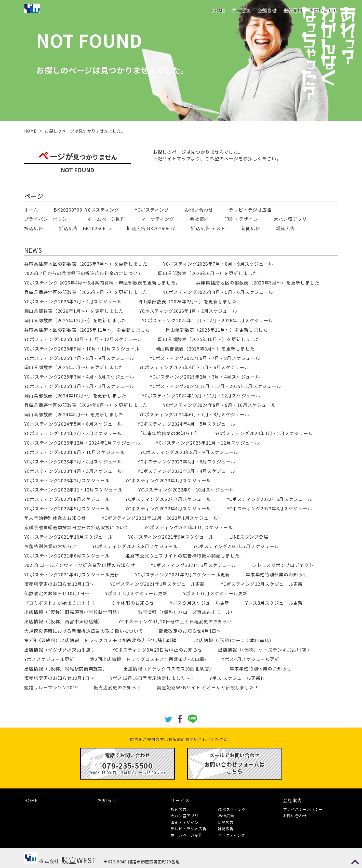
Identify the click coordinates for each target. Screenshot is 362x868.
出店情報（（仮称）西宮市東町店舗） (64, 621)
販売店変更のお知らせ (118, 687)
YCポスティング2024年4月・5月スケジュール (186, 424)
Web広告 (226, 816)
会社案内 (293, 10)
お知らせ (267, 10)
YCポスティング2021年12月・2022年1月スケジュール (160, 518)
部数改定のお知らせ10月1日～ (57, 593)
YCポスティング (152, 210)
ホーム (31, 210)
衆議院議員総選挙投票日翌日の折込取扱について (77, 527)
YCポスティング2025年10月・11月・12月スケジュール (83, 339)
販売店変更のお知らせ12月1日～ (59, 584)
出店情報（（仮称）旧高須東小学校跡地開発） (73, 612)
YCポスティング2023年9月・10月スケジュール (75, 452)
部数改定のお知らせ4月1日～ (190, 631)
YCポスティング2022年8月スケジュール (67, 499)
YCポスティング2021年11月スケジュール (189, 527)
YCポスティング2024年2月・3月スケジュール (73, 433)
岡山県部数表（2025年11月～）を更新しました (217, 330)
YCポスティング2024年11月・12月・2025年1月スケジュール (215, 386)
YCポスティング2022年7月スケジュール (168, 499)
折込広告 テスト (208, 228)
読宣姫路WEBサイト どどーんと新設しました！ (208, 687)
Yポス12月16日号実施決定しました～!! (152, 678)
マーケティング (158, 219)
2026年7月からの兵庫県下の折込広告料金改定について (83, 273)
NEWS (33, 250)
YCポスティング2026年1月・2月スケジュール (188, 311)
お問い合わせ (324, 10)
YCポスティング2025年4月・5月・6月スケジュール (194, 367)
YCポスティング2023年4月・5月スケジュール (73, 471)
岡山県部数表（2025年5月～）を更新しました (74, 367)
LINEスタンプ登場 (249, 537)
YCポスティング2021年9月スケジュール (171, 537)
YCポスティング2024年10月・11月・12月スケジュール (201, 396)
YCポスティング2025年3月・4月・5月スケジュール (79, 377)
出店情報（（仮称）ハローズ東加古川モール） (186, 612)
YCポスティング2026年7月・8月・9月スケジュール (218, 264)
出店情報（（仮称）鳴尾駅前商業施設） (66, 669)
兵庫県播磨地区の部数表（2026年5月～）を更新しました (258, 283)
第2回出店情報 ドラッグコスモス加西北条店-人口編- (148, 659)
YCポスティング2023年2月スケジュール (67, 480)
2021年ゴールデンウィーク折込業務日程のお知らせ (80, 565)
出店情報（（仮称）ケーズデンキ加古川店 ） (265, 650)
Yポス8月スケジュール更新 (274, 603)
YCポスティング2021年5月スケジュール (194, 565)
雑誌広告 (285, 228)
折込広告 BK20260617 (151, 228)
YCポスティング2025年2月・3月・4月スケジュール (205, 377)
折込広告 (34, 228)
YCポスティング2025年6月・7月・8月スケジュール (205, 358)
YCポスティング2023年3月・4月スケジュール (186, 471)
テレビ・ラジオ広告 (250, 210)
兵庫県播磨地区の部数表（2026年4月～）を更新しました (86, 292)
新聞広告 (251, 228)
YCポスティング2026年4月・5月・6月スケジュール (218, 292)
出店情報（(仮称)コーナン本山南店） (234, 640)
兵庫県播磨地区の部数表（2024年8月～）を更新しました (86, 405)
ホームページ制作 (106, 219)
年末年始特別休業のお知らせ (55, 518)
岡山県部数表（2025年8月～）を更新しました (205, 349)
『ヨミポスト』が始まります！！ (60, 603)
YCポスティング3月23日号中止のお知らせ (158, 650)
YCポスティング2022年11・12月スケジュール (73, 490)
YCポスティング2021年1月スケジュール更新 (158, 584)
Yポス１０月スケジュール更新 (215, 593)
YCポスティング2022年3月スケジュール (270, 508)
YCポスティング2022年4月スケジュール (168, 508)
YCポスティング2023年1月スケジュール (168, 480)
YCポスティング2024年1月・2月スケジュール (264, 433)
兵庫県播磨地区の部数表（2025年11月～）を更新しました (87, 330)
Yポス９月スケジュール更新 (200, 603)
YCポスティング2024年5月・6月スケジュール (73, 424)
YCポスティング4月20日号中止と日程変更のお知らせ (175, 621)
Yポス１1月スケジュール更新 (136, 593)
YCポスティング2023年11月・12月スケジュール (207, 443)
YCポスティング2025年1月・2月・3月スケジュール (79, 386)
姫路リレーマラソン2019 (51, 687)
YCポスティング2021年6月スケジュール (67, 556)
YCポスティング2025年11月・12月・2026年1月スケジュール (207, 320)
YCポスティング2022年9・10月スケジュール (186, 490)
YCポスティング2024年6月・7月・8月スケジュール (194, 414)
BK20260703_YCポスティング (86, 210)
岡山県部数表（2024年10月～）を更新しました (75, 396)
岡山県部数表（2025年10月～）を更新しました (209, 339)
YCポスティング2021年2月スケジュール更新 (183, 574)
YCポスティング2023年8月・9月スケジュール (189, 452)
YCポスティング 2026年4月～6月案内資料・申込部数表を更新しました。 (102, 283)
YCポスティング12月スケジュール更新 (262, 584)
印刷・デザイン (241, 219)
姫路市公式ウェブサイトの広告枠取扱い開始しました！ (185, 556)
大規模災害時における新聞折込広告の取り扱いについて (84, 631)
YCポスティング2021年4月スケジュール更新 (72, 574)
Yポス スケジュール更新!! (237, 678)
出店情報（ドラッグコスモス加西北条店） (169, 669)
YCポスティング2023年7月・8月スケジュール (73, 462)
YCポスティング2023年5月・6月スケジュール (186, 462)
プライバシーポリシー (48, 219)
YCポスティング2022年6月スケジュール (270, 499)
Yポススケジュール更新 (49, 659)
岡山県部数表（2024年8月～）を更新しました (74, 414)
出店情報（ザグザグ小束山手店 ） (61, 650)
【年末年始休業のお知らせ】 (169, 433)
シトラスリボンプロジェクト (283, 565)
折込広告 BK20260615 (85, 228)
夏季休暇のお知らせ (133, 603)
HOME (218, 10)
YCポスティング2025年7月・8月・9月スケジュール (79, 358)
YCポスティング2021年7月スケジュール (236, 546)
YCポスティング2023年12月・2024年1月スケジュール (82, 443)
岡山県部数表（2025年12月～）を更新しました (75, 320)
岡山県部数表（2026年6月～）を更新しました (208, 273)
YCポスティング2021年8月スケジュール (135, 546)
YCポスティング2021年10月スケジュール (68, 537)
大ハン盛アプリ (290, 219)
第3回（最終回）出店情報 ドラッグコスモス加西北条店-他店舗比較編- (101, 640)
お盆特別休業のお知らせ (50, 546)
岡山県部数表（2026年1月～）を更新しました (74, 311)
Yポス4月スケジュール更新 (251, 659)
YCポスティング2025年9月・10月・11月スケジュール (82, 349)
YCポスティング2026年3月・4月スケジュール (73, 301)
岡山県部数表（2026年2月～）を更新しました (187, 301)
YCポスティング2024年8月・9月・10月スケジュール (219, 405)
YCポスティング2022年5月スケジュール (67, 508)
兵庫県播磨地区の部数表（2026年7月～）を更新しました (86, 264)
